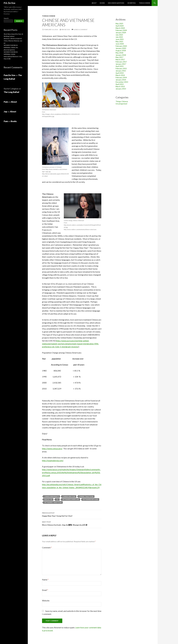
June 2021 (120, 39)
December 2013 (122, 82)
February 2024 (121, 30)
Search (6, 18)
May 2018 (119, 53)
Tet (57, 499)
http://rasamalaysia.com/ (53, 460)
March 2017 (120, 59)
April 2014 (120, 73)
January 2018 (121, 55)
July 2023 (119, 35)
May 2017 (119, 57)
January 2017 (121, 64)
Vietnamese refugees (91, 499)
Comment (47, 547)
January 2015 (121, 71)
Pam (6, 102)
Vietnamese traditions (53, 502)
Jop (5, 112)
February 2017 (121, 62)
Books (102, 3)
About (94, 3)
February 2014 (121, 77)
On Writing (132, 3)
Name (45, 580)
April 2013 (120, 84)
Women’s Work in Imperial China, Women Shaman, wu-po (13, 41)
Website (46, 601)
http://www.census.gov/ (52, 448)
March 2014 (120, 75)
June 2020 (120, 44)
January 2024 (121, 33)
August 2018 (121, 50)
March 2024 (120, 28)
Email (45, 590)
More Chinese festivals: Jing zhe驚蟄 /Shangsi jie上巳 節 (72, 523)
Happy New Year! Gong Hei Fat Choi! (72, 514)
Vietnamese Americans (71, 499)
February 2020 (121, 46)
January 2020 (121, 48)
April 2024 (120, 26)
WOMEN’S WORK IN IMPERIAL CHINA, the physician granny (11, 47)
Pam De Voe (66, 30)
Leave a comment (81, 30)
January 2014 (121, 80)
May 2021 (119, 41)
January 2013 (121, 89)
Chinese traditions (86, 496)
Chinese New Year (69, 496)
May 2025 (119, 24)
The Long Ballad (11, 92)
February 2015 (121, 68)
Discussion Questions (116, 3)
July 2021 (119, 37)
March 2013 (120, 86)
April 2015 (120, 66)
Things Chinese (144, 3)
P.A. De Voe (10, 3)
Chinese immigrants (52, 496)
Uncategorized (121, 104)
